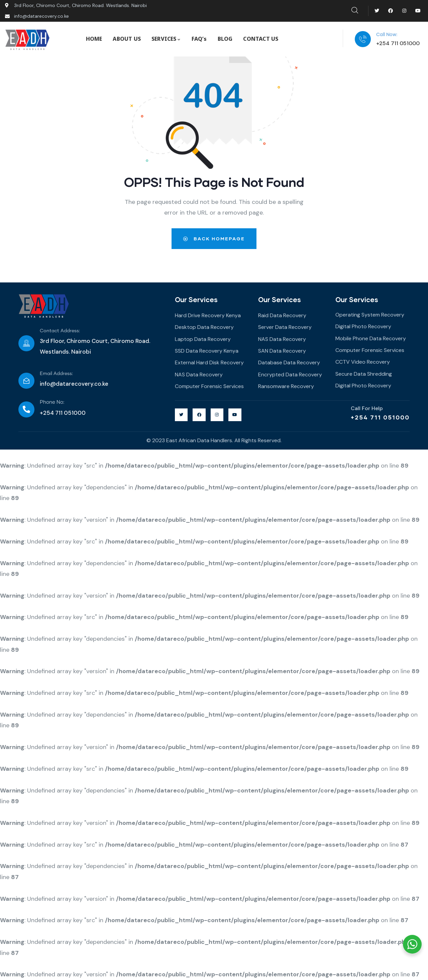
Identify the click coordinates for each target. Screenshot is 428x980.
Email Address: (56, 374)
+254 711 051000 (380, 417)
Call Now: (387, 35)
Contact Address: (60, 331)
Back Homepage (214, 238)
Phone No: (52, 402)
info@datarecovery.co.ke (74, 384)
